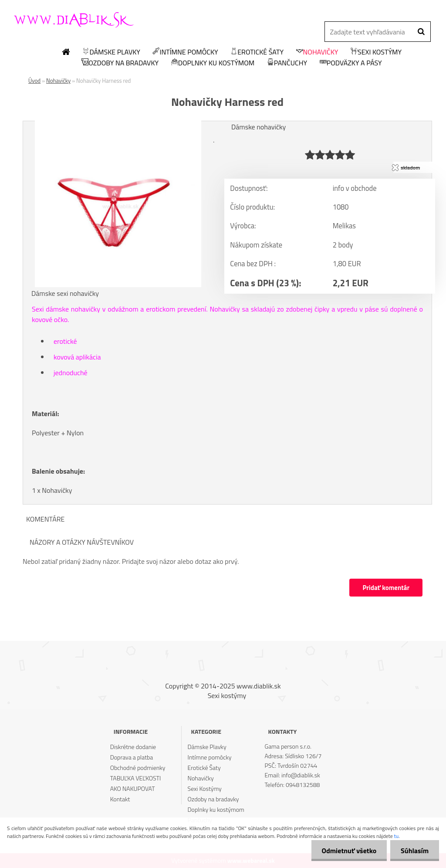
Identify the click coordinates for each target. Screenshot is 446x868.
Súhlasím (414, 851)
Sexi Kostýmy (376, 52)
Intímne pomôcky (185, 52)
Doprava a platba (132, 757)
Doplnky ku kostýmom (213, 63)
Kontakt (120, 799)
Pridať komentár (386, 588)
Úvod (34, 81)
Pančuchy (287, 63)
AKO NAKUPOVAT (133, 788)
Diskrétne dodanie (133, 747)
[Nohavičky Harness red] (118, 124)
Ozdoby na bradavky (120, 63)
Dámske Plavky (111, 52)
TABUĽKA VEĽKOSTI (136, 778)
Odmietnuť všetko (348, 851)
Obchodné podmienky (138, 768)
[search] (421, 32)
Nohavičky (317, 52)
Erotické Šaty (257, 52)
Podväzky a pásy (351, 63)
